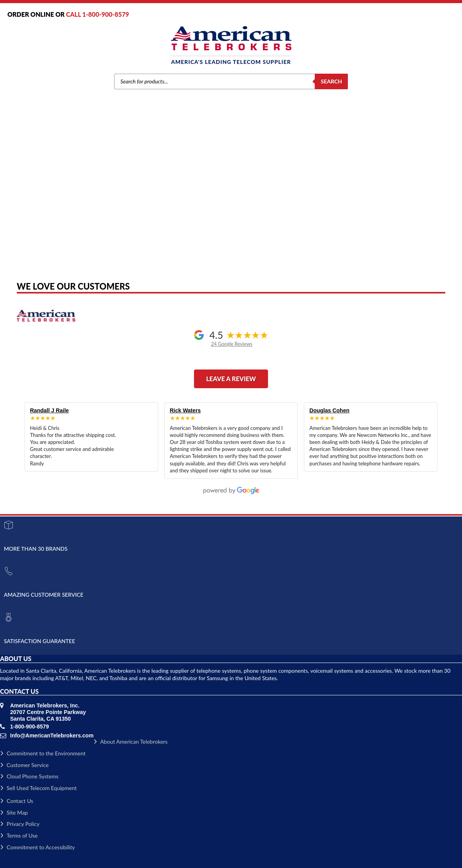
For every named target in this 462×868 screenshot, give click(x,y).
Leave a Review (231, 379)
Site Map (14, 812)
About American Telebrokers (130, 742)
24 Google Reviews (232, 344)
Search (331, 81)
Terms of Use (19, 835)
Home (126, 187)
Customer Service (24, 765)
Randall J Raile (49, 410)
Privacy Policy (20, 824)
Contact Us (17, 801)
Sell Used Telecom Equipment (38, 788)
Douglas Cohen (329, 410)
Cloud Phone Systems (29, 776)
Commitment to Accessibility (37, 847)
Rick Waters (185, 410)
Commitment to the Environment (43, 753)
